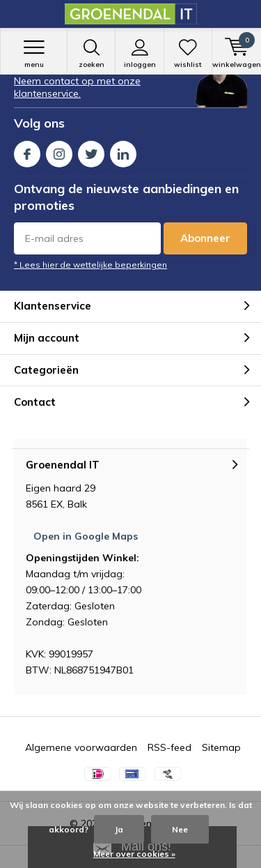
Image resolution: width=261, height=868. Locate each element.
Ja (119, 829)
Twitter (91, 151)
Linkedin (123, 151)
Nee (180, 829)
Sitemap (221, 747)
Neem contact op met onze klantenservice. (77, 87)
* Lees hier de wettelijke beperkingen (90, 265)
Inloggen (139, 54)
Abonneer (205, 238)
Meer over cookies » (134, 854)
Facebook (27, 151)
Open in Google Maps (86, 536)
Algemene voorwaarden (81, 747)
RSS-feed (169, 747)
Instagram (59, 151)
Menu (34, 54)
